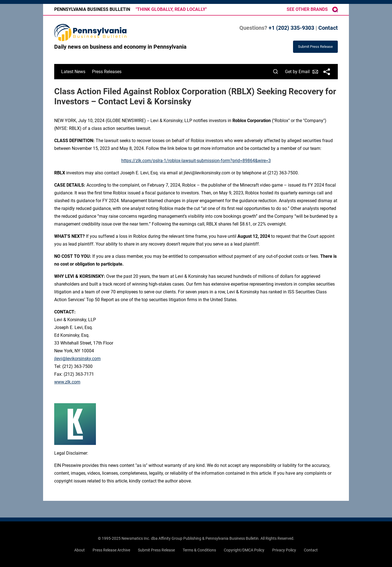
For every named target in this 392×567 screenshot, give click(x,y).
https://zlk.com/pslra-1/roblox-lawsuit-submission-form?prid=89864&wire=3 (196, 161)
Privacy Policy (284, 550)
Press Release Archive (111, 550)
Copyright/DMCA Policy (244, 550)
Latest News (73, 72)
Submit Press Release (156, 550)
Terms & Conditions (199, 550)
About (80, 550)
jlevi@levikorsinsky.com (77, 359)
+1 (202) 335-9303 (291, 28)
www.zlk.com (67, 382)
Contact (328, 28)
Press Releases (107, 72)
